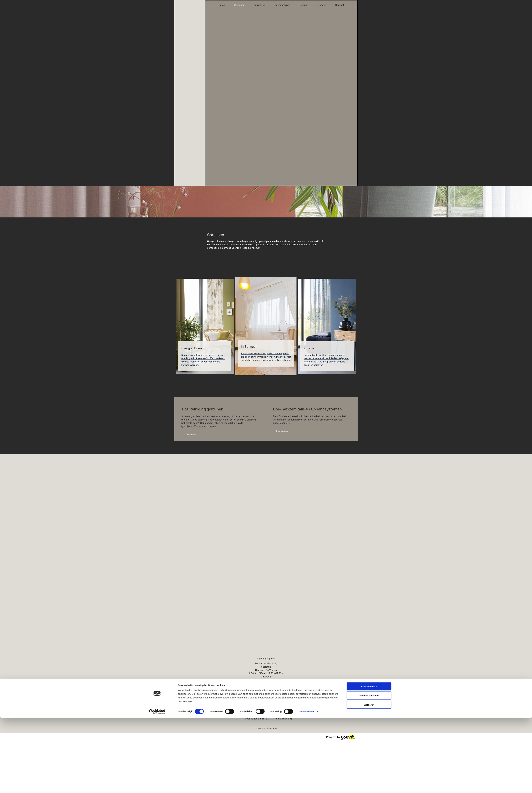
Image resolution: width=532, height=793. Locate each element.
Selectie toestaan (369, 413)
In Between (249, 347)
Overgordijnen (192, 348)
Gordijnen (239, 5)
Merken (303, 5)
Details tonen (306, 429)
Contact (340, 5)
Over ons (321, 5)
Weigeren (369, 422)
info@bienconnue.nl (268, 714)
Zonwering (259, 5)
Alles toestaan (369, 404)
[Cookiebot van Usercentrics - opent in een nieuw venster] (157, 429)
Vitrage (309, 348)
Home (222, 5)
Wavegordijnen (282, 5)
